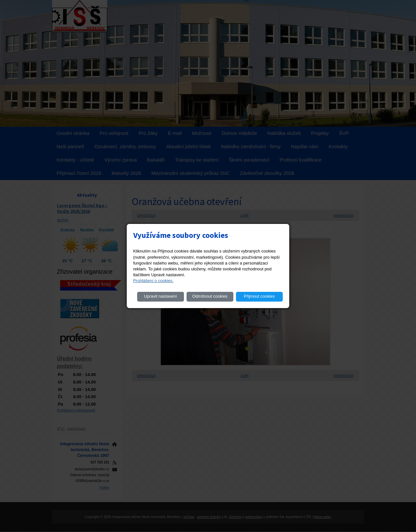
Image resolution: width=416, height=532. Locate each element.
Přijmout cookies (259, 296)
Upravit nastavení (160, 296)
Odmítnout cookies (210, 296)
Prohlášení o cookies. (153, 281)
